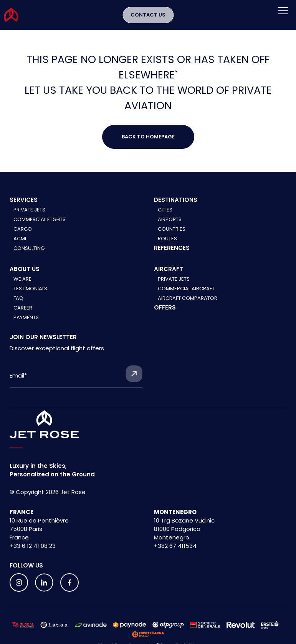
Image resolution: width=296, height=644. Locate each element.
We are (22, 279)
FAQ (18, 298)
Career (23, 308)
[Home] (44, 424)
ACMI (20, 239)
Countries (172, 229)
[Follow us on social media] (19, 582)
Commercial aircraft (186, 289)
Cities (165, 210)
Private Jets (29, 210)
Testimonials (30, 289)
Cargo (23, 229)
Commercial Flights (40, 219)
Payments (26, 317)
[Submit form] (134, 374)
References (172, 248)
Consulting (29, 248)
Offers (165, 307)
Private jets (174, 279)
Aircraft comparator (188, 298)
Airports (170, 219)
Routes (167, 239)
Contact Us (148, 15)
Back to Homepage (148, 137)
